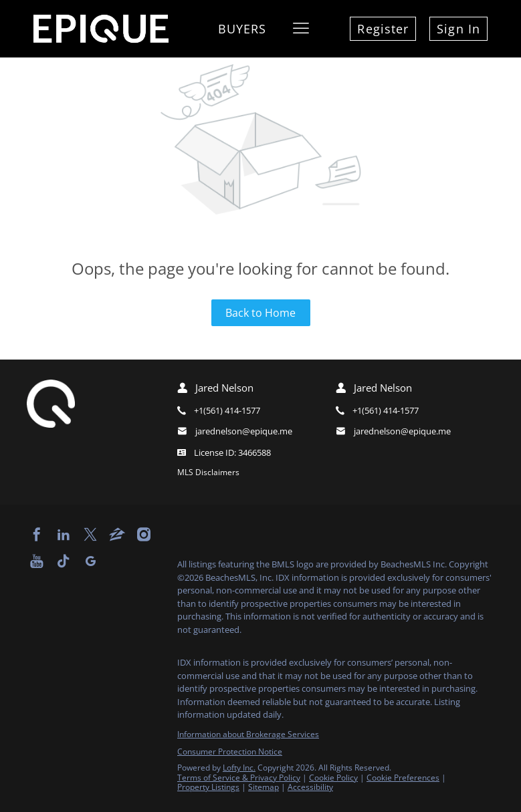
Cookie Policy (333, 778)
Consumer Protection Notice (230, 752)
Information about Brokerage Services (248, 734)
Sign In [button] (458, 29)
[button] (301, 29)
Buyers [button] (242, 29)
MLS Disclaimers (208, 472)
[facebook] (37, 535)
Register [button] (383, 29)
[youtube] (37, 561)
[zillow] (117, 535)
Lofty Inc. (239, 768)
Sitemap (264, 787)
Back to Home (260, 313)
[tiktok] (64, 561)
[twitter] (90, 535)
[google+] (90, 561)
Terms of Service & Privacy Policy (239, 778)
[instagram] (144, 535)
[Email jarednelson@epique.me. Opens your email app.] (236, 431)
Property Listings (208, 787)
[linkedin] (64, 535)
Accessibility (310, 787)
